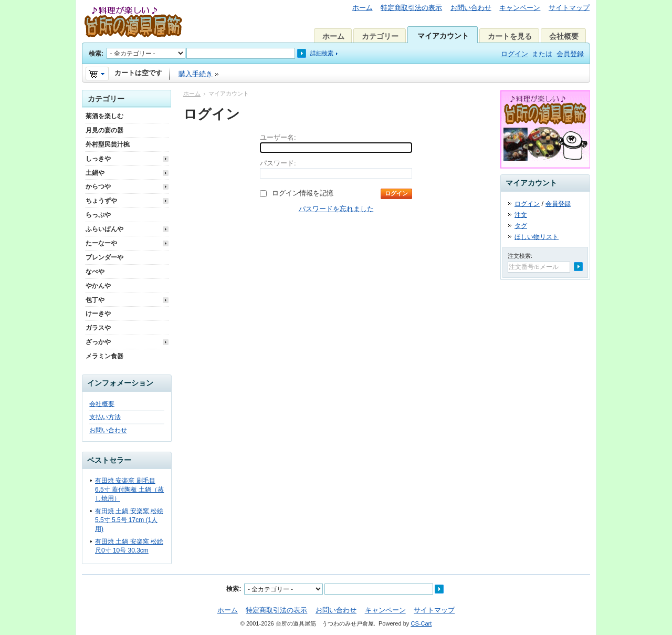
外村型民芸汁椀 (108, 144)
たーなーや (101, 243)
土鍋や (95, 173)
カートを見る (510, 36)
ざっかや (98, 342)
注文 (521, 215)
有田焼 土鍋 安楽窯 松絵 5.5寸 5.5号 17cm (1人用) (129, 520)
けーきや (98, 314)
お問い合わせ (471, 8)
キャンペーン (520, 8)
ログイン (514, 54)
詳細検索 (322, 53)
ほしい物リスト (537, 237)
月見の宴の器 (104, 130)
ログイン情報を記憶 (303, 193)
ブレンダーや (104, 257)
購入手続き (196, 74)
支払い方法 (105, 417)
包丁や (95, 300)
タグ (521, 226)
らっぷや (98, 215)
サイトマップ (569, 8)
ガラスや (98, 328)
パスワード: (278, 163)
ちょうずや (101, 201)
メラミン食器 (104, 356)
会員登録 (570, 54)
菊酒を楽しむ (104, 116)
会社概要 (564, 36)
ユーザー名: (278, 137)
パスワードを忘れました (336, 209)
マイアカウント (443, 36)
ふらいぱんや (104, 229)
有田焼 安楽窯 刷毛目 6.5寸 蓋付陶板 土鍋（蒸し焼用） (129, 490)
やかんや (98, 286)
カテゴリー (380, 36)
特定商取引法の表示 (411, 8)
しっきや (98, 159)
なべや (95, 272)
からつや (98, 186)
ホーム (363, 8)
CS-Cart (421, 623)
